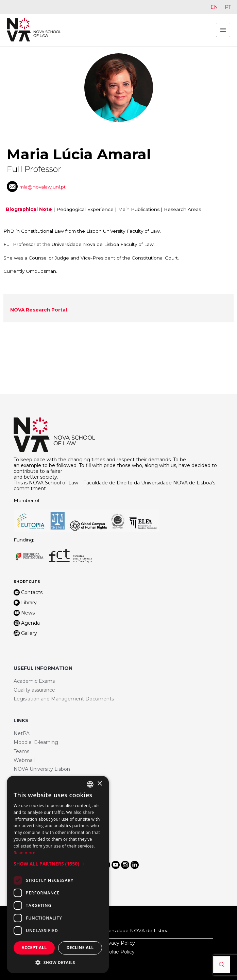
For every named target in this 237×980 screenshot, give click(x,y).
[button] (58, 864)
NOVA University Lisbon (42, 769)
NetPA (22, 733)
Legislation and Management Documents (64, 699)
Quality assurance (34, 690)
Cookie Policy (119, 952)
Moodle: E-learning (36, 742)
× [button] (99, 784)
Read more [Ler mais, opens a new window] (24, 853)
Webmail (24, 760)
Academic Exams (34, 681)
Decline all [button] (80, 948)
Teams (21, 751)
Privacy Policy (118, 943)
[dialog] (58, 875)
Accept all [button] (34, 948)
